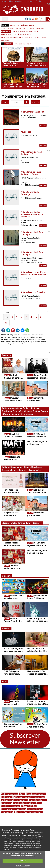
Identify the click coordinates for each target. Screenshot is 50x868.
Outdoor (7, 576)
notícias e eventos (26, 44)
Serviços (5, 806)
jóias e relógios (7, 34)
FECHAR (23, 861)
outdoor (31, 28)
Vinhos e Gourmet (19, 470)
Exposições (27, 414)
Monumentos (38, 797)
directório (9, 44)
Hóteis (13, 523)
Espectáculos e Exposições (14, 809)
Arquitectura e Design (20, 408)
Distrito (36, 102)
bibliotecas (40, 28)
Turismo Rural (25, 523)
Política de (23, 866)
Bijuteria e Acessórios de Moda (28, 812)
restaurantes (14, 25)
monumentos (6, 31)
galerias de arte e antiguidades (12, 37)
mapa (16, 44)
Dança (44, 411)
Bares (22, 794)
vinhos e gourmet (8, 28)
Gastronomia (35, 470)
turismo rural (21, 28)
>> (6, 323)
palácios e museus (18, 31)
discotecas (5, 40)
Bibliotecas (6, 797)
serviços (37, 37)
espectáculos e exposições (23, 34)
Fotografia (18, 411)
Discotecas (31, 794)
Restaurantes (17, 467)
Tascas (6, 470)
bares (44, 37)
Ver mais (43, 125)
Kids (5, 681)
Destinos (37, 523)
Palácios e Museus (22, 797)
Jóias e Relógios (29, 806)
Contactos (6, 830)
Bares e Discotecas (33, 467)
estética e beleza (32, 31)
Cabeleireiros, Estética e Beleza (28, 803)
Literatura (16, 414)
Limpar (5, 102)
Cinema (28, 411)
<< (7, 317)
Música (6, 414)
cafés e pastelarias (27, 25)
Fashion (6, 629)
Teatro (37, 411)
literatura (29, 37)
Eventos (6, 355)
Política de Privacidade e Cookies (23, 830)
